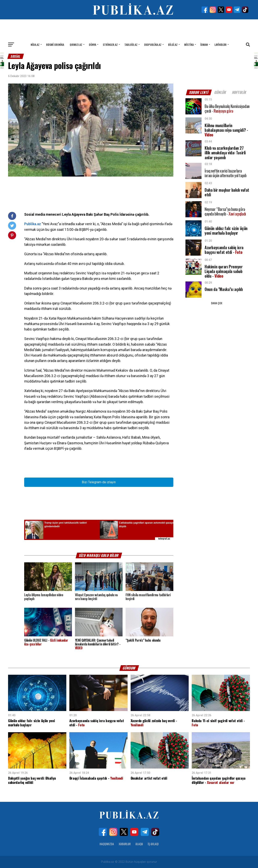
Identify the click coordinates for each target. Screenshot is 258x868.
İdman (204, 44)
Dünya (93, 44)
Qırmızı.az (76, 44)
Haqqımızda (107, 844)
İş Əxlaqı (153, 844)
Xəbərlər (125, 844)
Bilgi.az (173, 44)
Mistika (189, 44)
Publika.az (33, 224)
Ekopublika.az (153, 44)
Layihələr (221, 44)
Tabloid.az (131, 44)
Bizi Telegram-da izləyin (99, 482)
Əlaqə (139, 844)
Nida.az (35, 44)
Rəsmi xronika (55, 44)
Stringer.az (110, 44)
